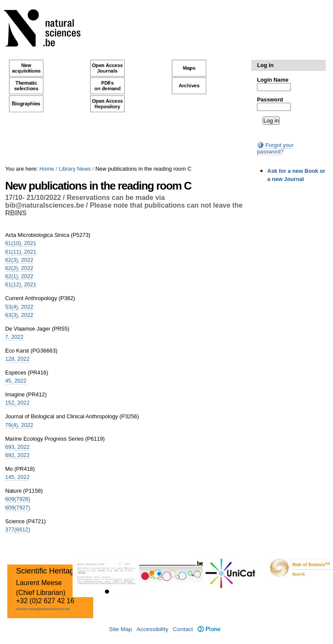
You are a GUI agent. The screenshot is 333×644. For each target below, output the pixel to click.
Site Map (120, 629)
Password (270, 100)
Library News (75, 169)
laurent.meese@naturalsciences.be (43, 609)
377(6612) (18, 529)
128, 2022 (17, 359)
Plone (209, 629)
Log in (265, 65)
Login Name (273, 80)
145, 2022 (17, 477)
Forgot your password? (275, 148)
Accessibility (153, 629)
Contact (183, 629)
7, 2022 (14, 337)
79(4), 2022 (19, 425)
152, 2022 (17, 403)
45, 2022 (16, 381)
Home (47, 169)
